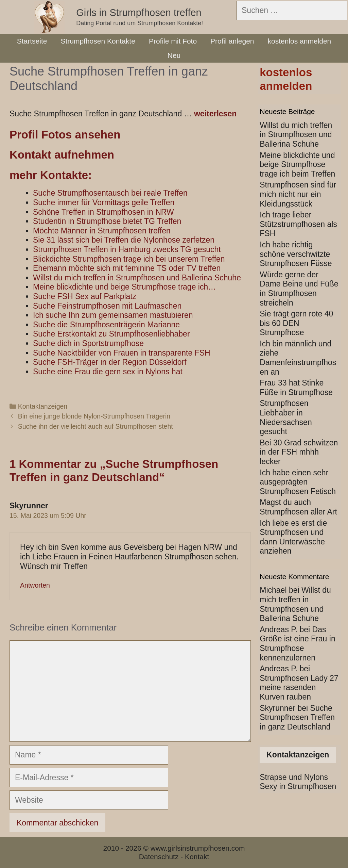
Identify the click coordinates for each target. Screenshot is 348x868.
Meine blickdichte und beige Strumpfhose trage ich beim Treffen (297, 165)
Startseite (32, 41)
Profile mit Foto (173, 41)
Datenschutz (159, 857)
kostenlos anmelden (300, 41)
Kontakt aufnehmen (62, 155)
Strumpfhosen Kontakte (98, 41)
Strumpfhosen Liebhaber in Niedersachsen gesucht (286, 417)
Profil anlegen (232, 41)
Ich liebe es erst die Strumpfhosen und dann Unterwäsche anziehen (293, 537)
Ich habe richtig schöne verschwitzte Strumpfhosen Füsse (296, 254)
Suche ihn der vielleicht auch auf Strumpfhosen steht (95, 426)
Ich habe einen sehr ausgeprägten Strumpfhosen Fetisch (298, 482)
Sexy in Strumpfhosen (298, 786)
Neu (174, 55)
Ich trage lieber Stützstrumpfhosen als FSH (298, 224)
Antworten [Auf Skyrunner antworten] (35, 585)
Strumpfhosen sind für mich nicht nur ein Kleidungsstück (298, 194)
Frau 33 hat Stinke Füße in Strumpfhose (296, 388)
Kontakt (197, 857)
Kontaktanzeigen (43, 406)
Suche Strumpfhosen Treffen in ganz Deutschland (297, 717)
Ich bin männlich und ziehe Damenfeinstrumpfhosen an (298, 358)
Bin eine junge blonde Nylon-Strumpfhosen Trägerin (94, 416)
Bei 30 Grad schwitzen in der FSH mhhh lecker (299, 452)
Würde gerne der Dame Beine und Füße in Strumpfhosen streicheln (299, 289)
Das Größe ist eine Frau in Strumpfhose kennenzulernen (297, 644)
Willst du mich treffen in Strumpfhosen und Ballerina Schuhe (296, 135)
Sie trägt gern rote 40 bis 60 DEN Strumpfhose (296, 323)
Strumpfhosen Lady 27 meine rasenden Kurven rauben (299, 687)
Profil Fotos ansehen (65, 135)
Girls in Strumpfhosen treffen (139, 13)
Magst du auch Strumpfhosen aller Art (298, 507)
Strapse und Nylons (294, 777)
